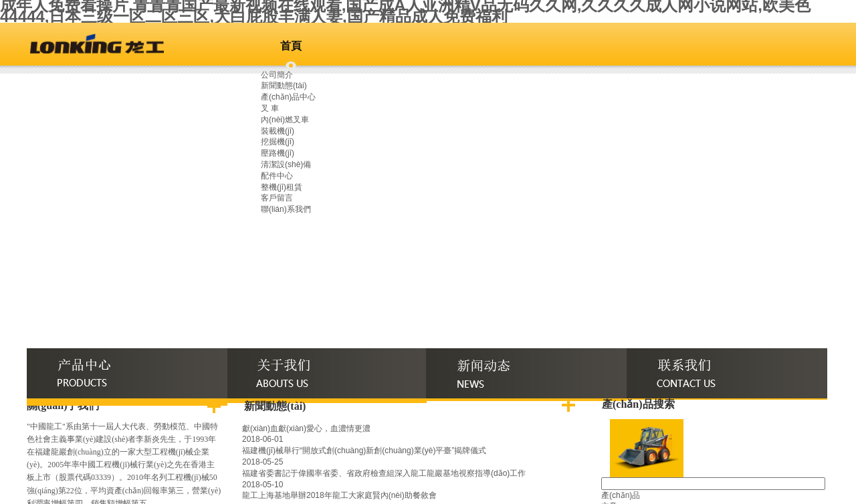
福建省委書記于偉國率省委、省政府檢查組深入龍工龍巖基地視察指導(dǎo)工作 (384, 473)
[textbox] (713, 484)
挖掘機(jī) (278, 142)
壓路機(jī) (278, 153)
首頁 (291, 46)
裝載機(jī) (278, 131)
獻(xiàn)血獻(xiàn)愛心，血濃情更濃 (306, 428)
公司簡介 (277, 75)
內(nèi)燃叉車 (285, 120)
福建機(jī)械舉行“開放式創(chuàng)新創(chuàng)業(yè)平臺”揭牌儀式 (364, 451)
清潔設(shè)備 (286, 164)
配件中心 (277, 176)
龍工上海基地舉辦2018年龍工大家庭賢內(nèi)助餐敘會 (339, 495)
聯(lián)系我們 (286, 209)
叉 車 (270, 108)
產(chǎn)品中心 (288, 97)
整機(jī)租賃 (282, 187)
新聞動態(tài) (284, 86)
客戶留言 (277, 198)
